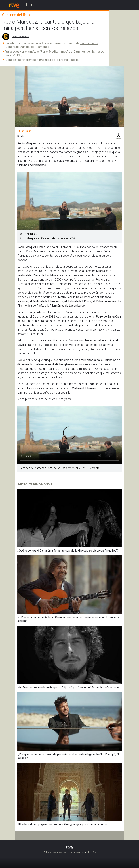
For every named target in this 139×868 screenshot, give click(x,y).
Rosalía (74, 60)
